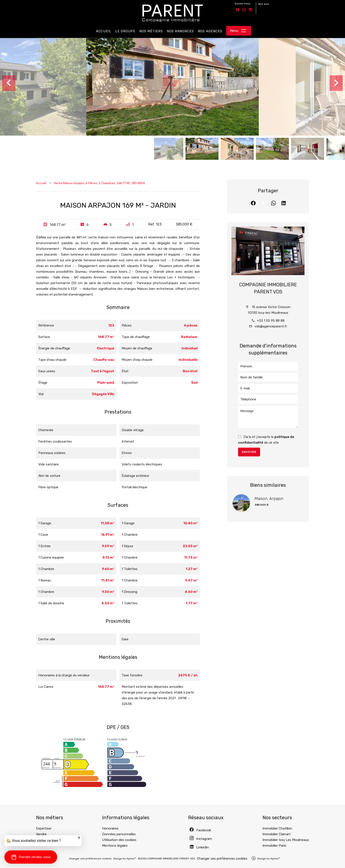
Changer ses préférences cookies (90, 859)
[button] (31, 857)
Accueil (41, 183)
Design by (269, 859)
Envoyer (249, 452)
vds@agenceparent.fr (271, 326)
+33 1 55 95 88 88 (271, 321)
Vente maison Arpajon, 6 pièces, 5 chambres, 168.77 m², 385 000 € (99, 183)
